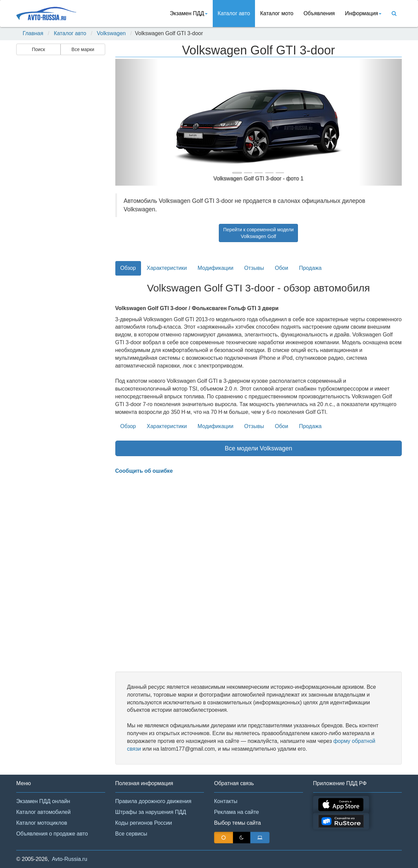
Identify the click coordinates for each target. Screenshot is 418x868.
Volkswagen (111, 33)
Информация (363, 13)
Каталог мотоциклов (42, 823)
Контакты (226, 801)
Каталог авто (234, 13)
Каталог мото (277, 13)
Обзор (128, 268)
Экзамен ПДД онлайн (43, 801)
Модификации (215, 268)
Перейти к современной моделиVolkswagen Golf (258, 233)
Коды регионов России (144, 823)
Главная (33, 33)
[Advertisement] (60, 164)
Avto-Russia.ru (69, 859)
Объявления (319, 13)
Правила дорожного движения (153, 801)
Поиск (38, 49)
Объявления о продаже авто (52, 834)
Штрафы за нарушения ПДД (151, 812)
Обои (282, 268)
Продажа (310, 268)
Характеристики (167, 268)
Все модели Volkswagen (258, 448)
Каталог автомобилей (43, 812)
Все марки (83, 49)
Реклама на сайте (237, 812)
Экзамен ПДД (189, 13)
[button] (137, 122)
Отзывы (254, 268)
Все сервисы (131, 834)
